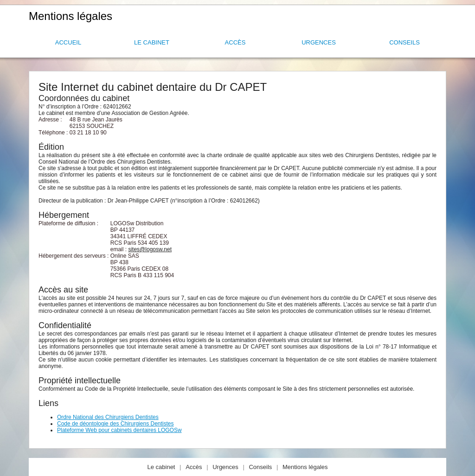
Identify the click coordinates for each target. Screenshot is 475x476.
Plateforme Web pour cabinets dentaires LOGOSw (119, 430)
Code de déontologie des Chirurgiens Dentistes (116, 424)
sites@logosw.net (150, 249)
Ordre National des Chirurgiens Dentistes (108, 417)
